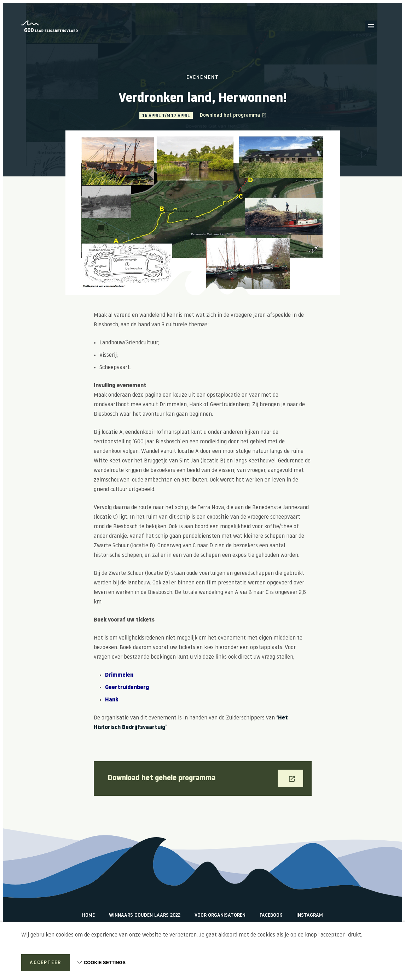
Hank (112, 700)
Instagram (310, 915)
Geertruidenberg (127, 688)
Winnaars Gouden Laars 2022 (145, 915)
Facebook (271, 915)
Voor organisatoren (220, 915)
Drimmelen (120, 675)
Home (88, 915)
